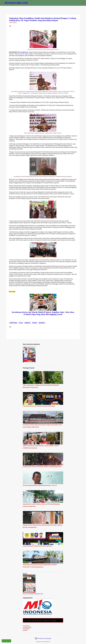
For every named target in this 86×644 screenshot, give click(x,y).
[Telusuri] (84, 3)
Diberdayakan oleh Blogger (43, 638)
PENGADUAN (6, 641)
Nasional (42, 323)
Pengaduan (26, 626)
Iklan (21, 323)
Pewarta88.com (23, 52)
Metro (35, 323)
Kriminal (28, 323)
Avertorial (13, 323)
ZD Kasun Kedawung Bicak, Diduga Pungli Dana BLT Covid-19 (40, 485)
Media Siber (26, 629)
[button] (10, 26)
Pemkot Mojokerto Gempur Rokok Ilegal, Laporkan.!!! (38, 546)
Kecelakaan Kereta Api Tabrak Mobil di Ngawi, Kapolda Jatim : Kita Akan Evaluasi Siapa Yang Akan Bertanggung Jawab (43, 313)
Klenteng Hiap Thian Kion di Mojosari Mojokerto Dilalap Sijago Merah (42, 467)
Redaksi (25, 630)
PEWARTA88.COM (16, 3)
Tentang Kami (27, 627)
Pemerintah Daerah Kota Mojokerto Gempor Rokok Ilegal (39, 406)
